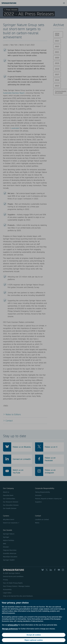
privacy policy (13, 625)
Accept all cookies (34, 635)
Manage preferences (10, 629)
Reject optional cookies (34, 640)
